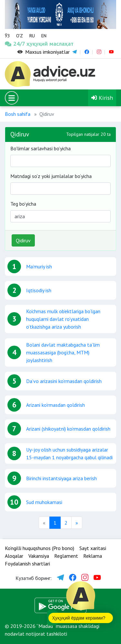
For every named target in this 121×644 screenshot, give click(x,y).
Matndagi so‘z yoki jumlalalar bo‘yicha (51, 176)
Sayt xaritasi (93, 548)
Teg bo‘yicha (23, 204)
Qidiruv (23, 240)
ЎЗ (7, 36)
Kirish (102, 98)
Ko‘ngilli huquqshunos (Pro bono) (40, 548)
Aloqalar (14, 556)
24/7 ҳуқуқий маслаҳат (15, 44)
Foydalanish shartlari (27, 564)
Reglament (66, 556)
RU (32, 36)
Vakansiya (39, 556)
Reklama (93, 556)
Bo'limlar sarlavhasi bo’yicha (40, 148)
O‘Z (20, 36)
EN (44, 36)
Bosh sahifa (18, 114)
